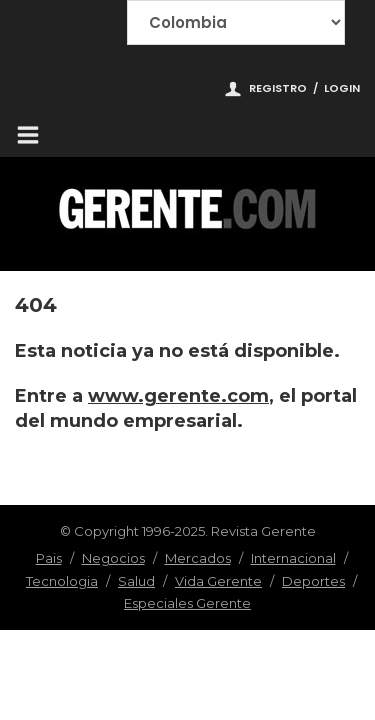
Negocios (113, 558)
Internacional (293, 558)
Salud (136, 581)
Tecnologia (62, 581)
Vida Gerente (218, 581)
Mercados (198, 558)
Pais (49, 558)
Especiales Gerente (187, 603)
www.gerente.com (178, 396)
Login (342, 88)
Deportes (313, 581)
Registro (278, 88)
